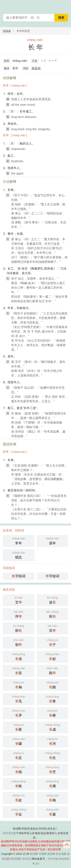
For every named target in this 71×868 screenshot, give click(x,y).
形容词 (36, 68)
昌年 (53, 541)
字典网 (43, 854)
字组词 (19, 576)
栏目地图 (61, 854)
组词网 (34, 854)
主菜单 (66, 6)
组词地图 (16, 859)
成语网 (51, 854)
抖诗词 (7, 31)
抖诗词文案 (9, 833)
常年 (19, 541)
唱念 (19, 555)
